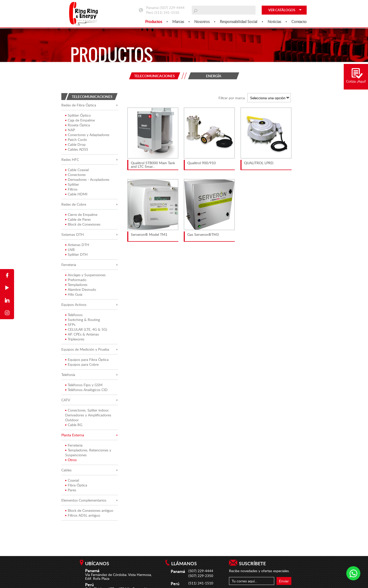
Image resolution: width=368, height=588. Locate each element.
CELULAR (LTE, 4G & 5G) (86, 330)
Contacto (299, 21)
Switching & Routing (83, 321)
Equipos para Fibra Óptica (87, 360)
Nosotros (202, 21)
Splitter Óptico (78, 116)
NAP (70, 131)
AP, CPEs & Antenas (82, 335)
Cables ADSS (77, 150)
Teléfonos (74, 316)
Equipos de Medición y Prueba (85, 350)
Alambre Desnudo (81, 290)
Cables (66, 471)
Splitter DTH (76, 255)
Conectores (75, 176)
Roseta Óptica (78, 126)
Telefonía (68, 376)
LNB (70, 251)
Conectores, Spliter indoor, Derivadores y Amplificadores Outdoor (88, 416)
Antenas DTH (77, 246)
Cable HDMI (76, 195)
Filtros (71, 190)
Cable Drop (75, 145)
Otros (71, 461)
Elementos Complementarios (84, 501)
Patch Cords (76, 141)
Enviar (284, 581)
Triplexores (75, 340)
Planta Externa (73, 436)
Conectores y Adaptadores (87, 136)
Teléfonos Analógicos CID (86, 391)
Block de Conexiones (83, 225)
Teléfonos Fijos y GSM (84, 386)
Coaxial (72, 481)
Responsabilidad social (239, 21)
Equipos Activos (74, 306)
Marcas (178, 21)
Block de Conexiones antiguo (89, 511)
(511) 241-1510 (167, 12)
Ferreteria (69, 266)
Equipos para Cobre (82, 365)
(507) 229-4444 (172, 8)
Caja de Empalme (80, 121)
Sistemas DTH (73, 235)
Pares (71, 491)
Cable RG (74, 426)
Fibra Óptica (76, 486)
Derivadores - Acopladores (87, 180)
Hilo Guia (74, 295)
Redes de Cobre (74, 205)
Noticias (274, 21)
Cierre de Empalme (81, 215)
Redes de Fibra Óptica (79, 106)
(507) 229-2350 (201, 576)
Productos (154, 21)
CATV (66, 401)
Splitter (72, 185)
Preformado (76, 281)
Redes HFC (70, 160)
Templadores (76, 286)
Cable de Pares (78, 220)
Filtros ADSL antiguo (83, 516)
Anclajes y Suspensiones (85, 276)
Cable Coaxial (77, 171)
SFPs (70, 325)
